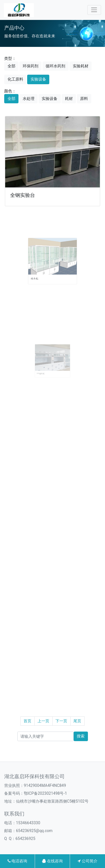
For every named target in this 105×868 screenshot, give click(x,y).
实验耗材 (81, 66)
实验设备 (38, 79)
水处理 (29, 99)
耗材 (69, 99)
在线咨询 (52, 861)
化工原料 (15, 79)
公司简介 (87, 861)
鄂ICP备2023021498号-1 (45, 793)
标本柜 (41, 272)
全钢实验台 (24, 194)
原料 (84, 99)
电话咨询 (17, 861)
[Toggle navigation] (94, 10)
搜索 (81, 736)
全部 (11, 66)
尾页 (77, 721)
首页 (27, 721)
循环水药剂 (55, 66)
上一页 (43, 721)
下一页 (61, 721)
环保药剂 (31, 66)
